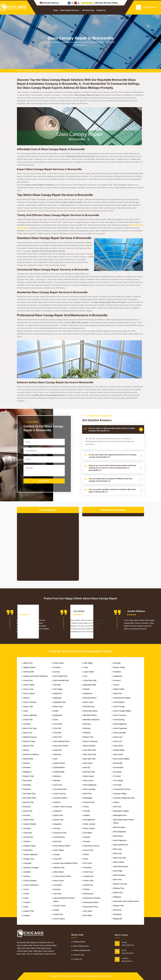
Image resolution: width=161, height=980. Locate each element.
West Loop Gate (120, 858)
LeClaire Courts (59, 906)
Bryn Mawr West (30, 798)
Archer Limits (28, 689)
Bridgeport (27, 772)
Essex (56, 720)
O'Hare (86, 807)
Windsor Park (119, 906)
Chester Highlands (30, 855)
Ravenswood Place (91, 907)
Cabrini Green (29, 820)
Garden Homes (59, 763)
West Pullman (119, 862)
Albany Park (28, 663)
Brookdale (27, 785)
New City (87, 767)
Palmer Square (89, 828)
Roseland (117, 672)
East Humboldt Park (61, 680)
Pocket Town (88, 872)
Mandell (86, 689)
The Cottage (118, 781)
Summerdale (118, 767)
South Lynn (118, 741)
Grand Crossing (59, 794)
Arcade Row (28, 680)
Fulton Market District (62, 741)
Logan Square (89, 672)
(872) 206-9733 (150, 7)
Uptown (116, 802)
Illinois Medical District (62, 846)
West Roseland (119, 875)
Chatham (27, 841)
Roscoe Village (119, 667)
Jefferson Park (59, 868)
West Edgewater (120, 832)
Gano (55, 759)
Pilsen (86, 859)
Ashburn (27, 698)
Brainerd (27, 763)
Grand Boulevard (60, 789)
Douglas (26, 915)
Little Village (88, 663)
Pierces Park (88, 850)
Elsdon (56, 711)
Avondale (27, 724)
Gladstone (57, 776)
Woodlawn (117, 914)
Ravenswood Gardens (92, 898)
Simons (116, 685)
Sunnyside (117, 772)
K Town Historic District (62, 876)
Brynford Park (29, 802)
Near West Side (89, 759)
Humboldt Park (59, 837)
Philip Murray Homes (91, 846)
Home (56, 10)
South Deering (119, 720)
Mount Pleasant (89, 746)
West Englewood (120, 840)
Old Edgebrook (89, 820)
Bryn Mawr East (29, 794)
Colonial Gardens (30, 881)
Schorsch (117, 680)
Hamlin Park (58, 815)
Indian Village (59, 850)
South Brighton (119, 702)
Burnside (27, 815)
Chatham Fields (29, 846)
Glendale (57, 781)
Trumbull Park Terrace (122, 789)
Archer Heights (29, 685)
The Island (117, 785)
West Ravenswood (121, 866)
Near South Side (90, 754)
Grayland (57, 802)
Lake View (57, 894)
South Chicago (119, 707)
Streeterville (118, 763)
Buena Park (28, 811)
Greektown (58, 811)
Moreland (87, 733)
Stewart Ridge (119, 750)
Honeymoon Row (60, 833)
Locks (86, 667)
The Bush (117, 776)
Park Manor (88, 833)
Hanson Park (58, 820)
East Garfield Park (60, 676)
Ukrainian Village (120, 794)
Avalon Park (28, 720)
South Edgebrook (120, 724)
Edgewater (58, 698)
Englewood (58, 715)
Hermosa (57, 828)
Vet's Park (117, 807)
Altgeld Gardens (29, 667)
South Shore (118, 746)
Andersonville (28, 672)
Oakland (87, 815)
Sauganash (118, 676)
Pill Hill (86, 855)
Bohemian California (31, 754)
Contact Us (101, 10)
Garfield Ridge (59, 772)
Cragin (26, 898)
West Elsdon (118, 836)
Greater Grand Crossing (63, 807)
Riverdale (117, 663)
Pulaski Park (88, 885)
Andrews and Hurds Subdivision (36, 676)
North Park (87, 794)
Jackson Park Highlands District (66, 863)
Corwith (26, 894)
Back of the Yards (30, 728)
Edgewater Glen (60, 702)
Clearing (27, 876)
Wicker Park (118, 893)
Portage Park (88, 876)
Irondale (56, 855)
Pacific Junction (89, 824)
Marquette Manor (90, 698)
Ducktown (57, 667)
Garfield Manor (59, 767)
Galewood (57, 754)
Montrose (87, 728)
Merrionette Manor (90, 711)
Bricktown (27, 767)
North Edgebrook (90, 785)
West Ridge (118, 871)
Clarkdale (27, 872)
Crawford (27, 902)
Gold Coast (58, 785)
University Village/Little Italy (124, 798)
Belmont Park (28, 746)
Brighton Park (29, 776)
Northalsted (88, 798)
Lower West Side (90, 680)
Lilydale (56, 910)
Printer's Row (88, 881)
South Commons (120, 715)
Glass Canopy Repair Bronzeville (47, 71)
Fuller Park (58, 737)
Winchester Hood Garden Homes (126, 901)
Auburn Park (28, 707)
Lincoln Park (58, 914)
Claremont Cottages (31, 868)
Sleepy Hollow (119, 689)
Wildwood (117, 897)
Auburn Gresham (30, 702)
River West (88, 915)
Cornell (26, 889)
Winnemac (118, 910)
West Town (118, 880)
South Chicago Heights (122, 711)
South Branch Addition (122, 698)
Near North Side (90, 750)
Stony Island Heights (121, 759)
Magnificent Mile (90, 685)
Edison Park (58, 707)
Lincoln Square (59, 919)
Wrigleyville (118, 919)
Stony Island (118, 754)
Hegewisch (58, 824)
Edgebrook (58, 693)
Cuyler (26, 907)
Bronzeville (28, 71)
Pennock (87, 841)
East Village (58, 689)
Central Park (28, 837)
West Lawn (118, 849)
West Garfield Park (121, 845)
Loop (85, 676)
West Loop (118, 853)
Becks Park (28, 733)
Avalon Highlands (30, 715)
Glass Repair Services (69, 10)
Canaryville (28, 833)
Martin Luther (88, 702)
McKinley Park (89, 707)
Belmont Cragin (29, 741)
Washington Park (120, 815)
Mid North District (90, 715)
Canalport (27, 828)
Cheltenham (28, 850)
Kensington (58, 885)
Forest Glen (58, 724)
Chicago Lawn (29, 859)
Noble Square (89, 776)
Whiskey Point (119, 888)
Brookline (27, 789)
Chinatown (27, 863)
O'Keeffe (87, 811)
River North (88, 911)
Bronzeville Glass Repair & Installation (81, 976)
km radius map (48, 545)
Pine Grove (88, 863)
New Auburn (88, 763)
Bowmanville (28, 759)
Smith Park (118, 693)
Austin (26, 711)
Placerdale (87, 868)
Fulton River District (61, 746)
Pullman (86, 889)
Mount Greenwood (90, 741)
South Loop (118, 737)
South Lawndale (120, 733)
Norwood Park (89, 802)
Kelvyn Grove (59, 881)
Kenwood (57, 889)
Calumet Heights (30, 824)
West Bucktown (119, 827)
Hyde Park (57, 841)
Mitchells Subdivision (91, 720)
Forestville (57, 733)
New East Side (89, 772)
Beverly (26, 750)
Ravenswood (88, 894)
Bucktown (27, 807)
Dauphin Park (29, 911)
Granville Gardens (60, 798)
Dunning (57, 672)
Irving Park (57, 859)
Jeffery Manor (59, 872)
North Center (88, 781)
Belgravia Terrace (30, 737)
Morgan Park (88, 737)
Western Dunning (120, 884)
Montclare (87, 724)
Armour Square (29, 693)
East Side (57, 685)
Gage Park (57, 750)
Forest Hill (57, 728)
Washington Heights (121, 811)
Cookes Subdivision (31, 885)
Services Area (88, 10)
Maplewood (88, 693)
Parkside (87, 837)
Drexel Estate (59, 663)
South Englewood (120, 728)
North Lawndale (89, 789)
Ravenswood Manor (91, 902)
